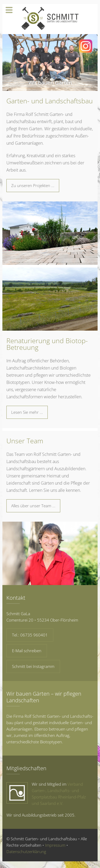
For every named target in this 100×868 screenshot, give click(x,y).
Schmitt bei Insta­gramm (33, 666)
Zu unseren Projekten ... (33, 185)
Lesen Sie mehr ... (27, 412)
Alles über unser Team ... (33, 506)
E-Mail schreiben (27, 651)
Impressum (55, 845)
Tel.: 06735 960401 (30, 635)
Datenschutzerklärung (26, 851)
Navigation (9, 10)
